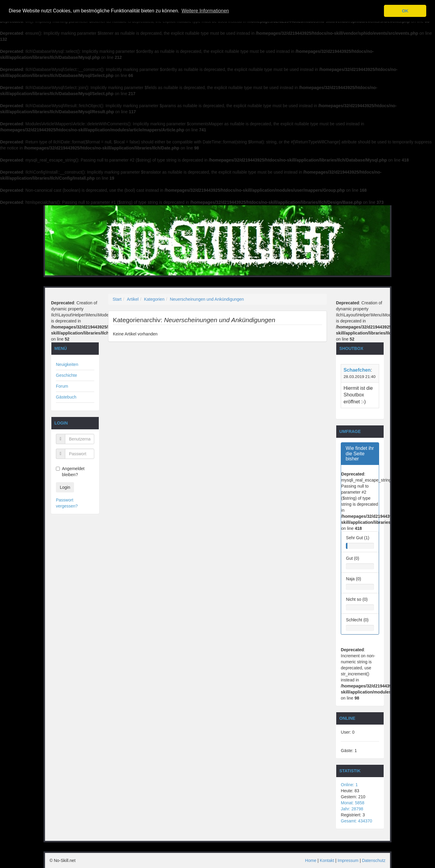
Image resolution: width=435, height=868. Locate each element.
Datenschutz (374, 860)
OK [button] (405, 11)
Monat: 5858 (353, 803)
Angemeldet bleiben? (70, 472)
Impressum (348, 860)
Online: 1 (349, 785)
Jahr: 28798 (352, 809)
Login (65, 487)
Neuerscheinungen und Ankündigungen (207, 299)
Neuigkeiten (67, 364)
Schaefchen (357, 370)
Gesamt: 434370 (356, 821)
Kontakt (327, 860)
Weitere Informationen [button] (205, 11)
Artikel (133, 299)
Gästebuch (66, 397)
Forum (62, 386)
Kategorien (154, 299)
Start (117, 299)
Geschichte (66, 375)
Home (311, 860)
